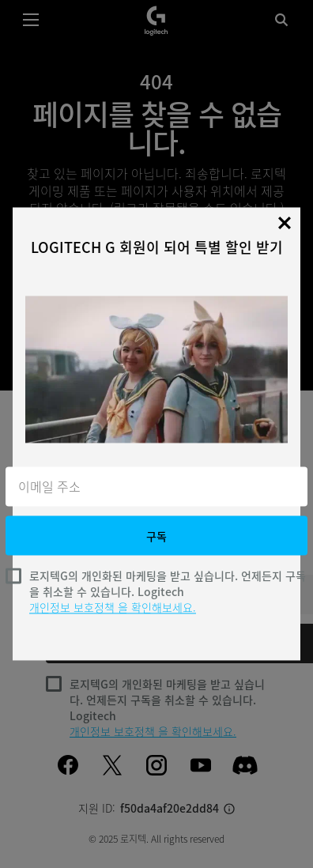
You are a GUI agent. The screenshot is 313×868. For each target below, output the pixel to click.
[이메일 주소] (156, 487)
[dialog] (156, 434)
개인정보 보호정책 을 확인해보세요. (113, 608)
